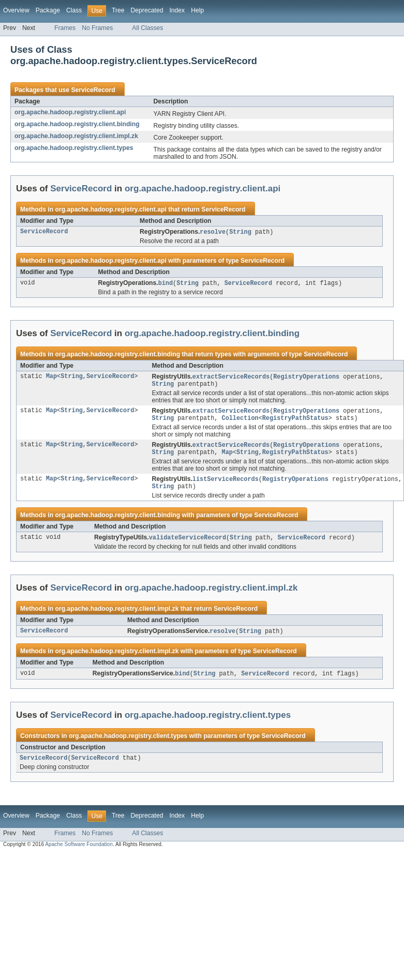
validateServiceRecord (188, 545)
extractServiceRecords (231, 378)
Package (48, 10)
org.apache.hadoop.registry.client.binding (77, 124)
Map (51, 378)
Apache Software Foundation (79, 854)
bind (166, 284)
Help (197, 10)
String (240, 232)
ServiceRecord (93, 90)
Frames (65, 28)
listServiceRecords (226, 485)
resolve (213, 232)
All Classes (147, 28)
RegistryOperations (306, 378)
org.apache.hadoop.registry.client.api (70, 112)
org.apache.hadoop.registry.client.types (74, 148)
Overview (16, 10)
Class (74, 10)
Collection (240, 422)
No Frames (97, 28)
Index (177, 10)
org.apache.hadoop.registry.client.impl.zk (76, 136)
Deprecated (147, 10)
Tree (118, 10)
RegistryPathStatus (295, 422)
